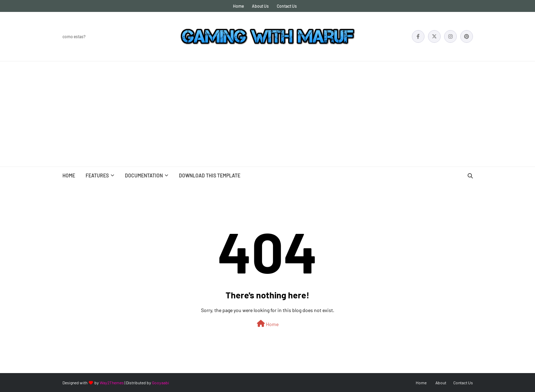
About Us (260, 6)
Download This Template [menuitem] (210, 175)
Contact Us (287, 6)
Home (238, 6)
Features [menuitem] (97, 175)
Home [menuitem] (69, 175)
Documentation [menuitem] (144, 175)
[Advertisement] (268, 114)
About (441, 383)
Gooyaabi (160, 383)
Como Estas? (74, 36)
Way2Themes (112, 383)
